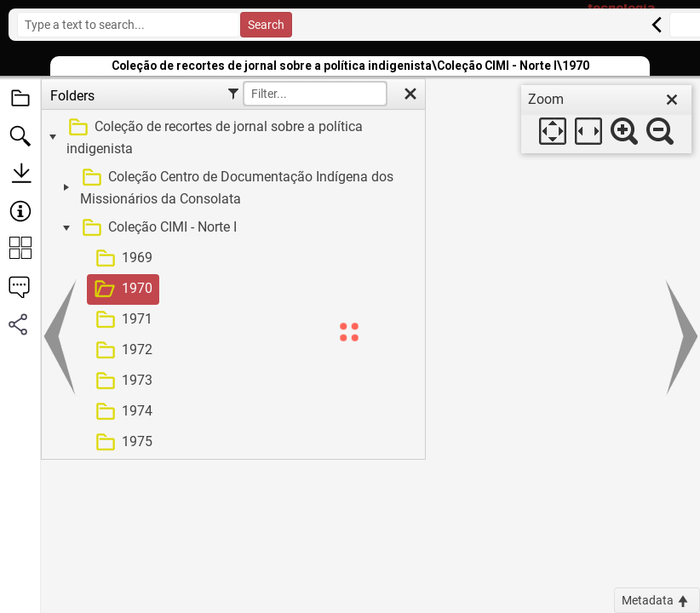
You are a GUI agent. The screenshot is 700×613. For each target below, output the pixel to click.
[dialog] (606, 119)
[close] (672, 100)
